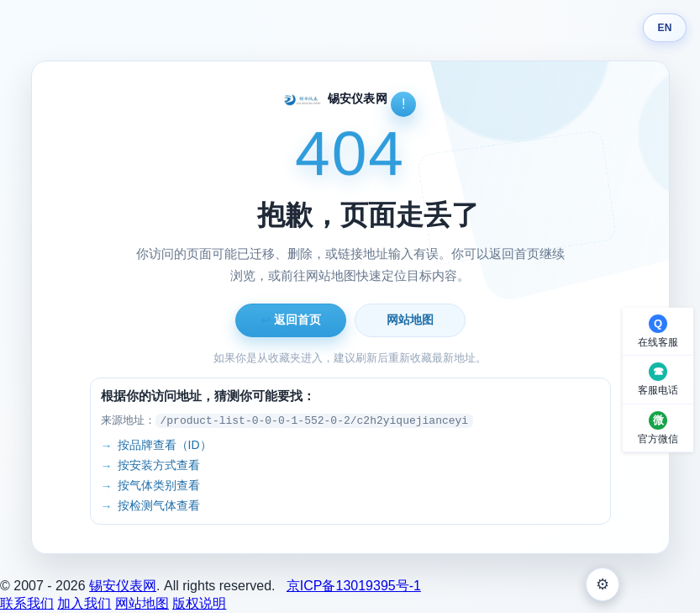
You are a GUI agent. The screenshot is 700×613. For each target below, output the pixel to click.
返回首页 (291, 320)
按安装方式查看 (159, 465)
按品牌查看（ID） (165, 445)
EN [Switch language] (664, 28)
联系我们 (27, 603)
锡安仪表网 (123, 586)
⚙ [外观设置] (603, 584)
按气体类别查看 (159, 485)
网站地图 (410, 320)
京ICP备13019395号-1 (354, 586)
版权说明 (199, 603)
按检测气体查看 (159, 505)
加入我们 (84, 603)
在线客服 (658, 342)
